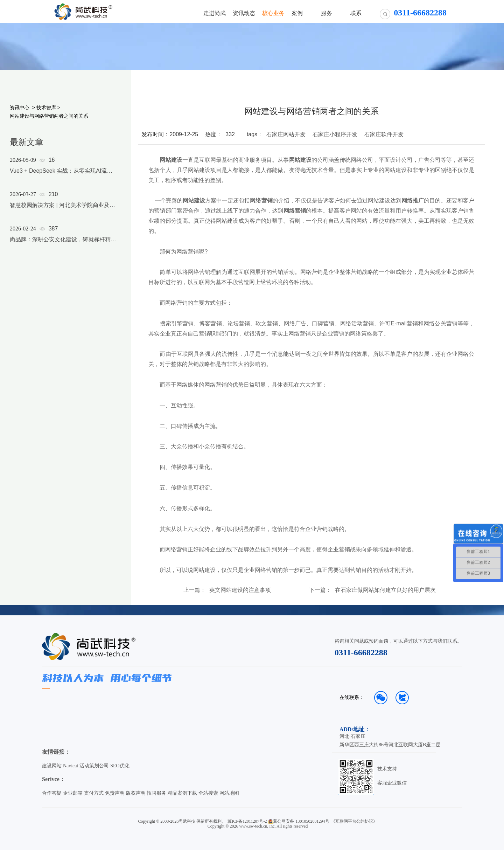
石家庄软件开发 (384, 134)
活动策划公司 (94, 766)
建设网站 (52, 766)
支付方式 (94, 793)
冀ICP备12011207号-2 (247, 821)
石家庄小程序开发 (335, 134)
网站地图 (229, 793)
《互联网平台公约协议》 (354, 821)
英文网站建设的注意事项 (240, 590)
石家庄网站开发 (286, 134)
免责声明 (115, 793)
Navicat (71, 766)
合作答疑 (52, 793)
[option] (64, 209)
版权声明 (136, 793)
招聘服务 (156, 793)
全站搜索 (208, 793)
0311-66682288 (361, 652)
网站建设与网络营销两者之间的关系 (49, 116)
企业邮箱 (73, 793)
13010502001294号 (313, 821)
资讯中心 (20, 108)
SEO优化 (120, 766)
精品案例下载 (182, 793)
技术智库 (46, 108)
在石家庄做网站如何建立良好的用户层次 (385, 590)
